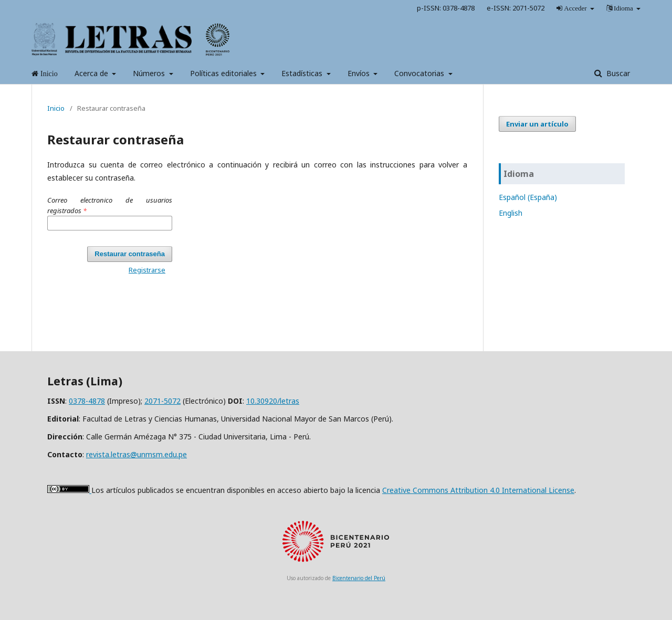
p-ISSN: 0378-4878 (446, 8)
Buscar (617, 73)
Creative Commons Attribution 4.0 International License (478, 490)
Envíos (360, 73)
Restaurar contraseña (130, 254)
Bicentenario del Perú (359, 578)
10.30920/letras (273, 401)
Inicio (56, 108)
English (511, 213)
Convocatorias (420, 73)
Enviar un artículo (537, 124)
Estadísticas (303, 73)
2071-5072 (162, 401)
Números (150, 73)
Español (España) (528, 197)
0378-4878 (87, 401)
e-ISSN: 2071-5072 (516, 8)
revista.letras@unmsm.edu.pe (136, 454)
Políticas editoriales (224, 73)
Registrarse (147, 270)
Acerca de (92, 73)
